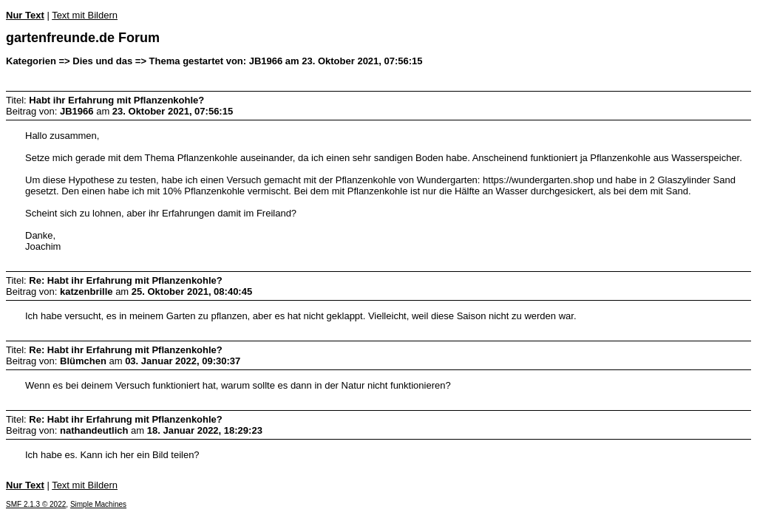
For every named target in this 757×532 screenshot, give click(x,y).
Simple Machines (98, 504)
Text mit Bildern (85, 15)
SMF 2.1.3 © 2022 (36, 504)
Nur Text (25, 15)
